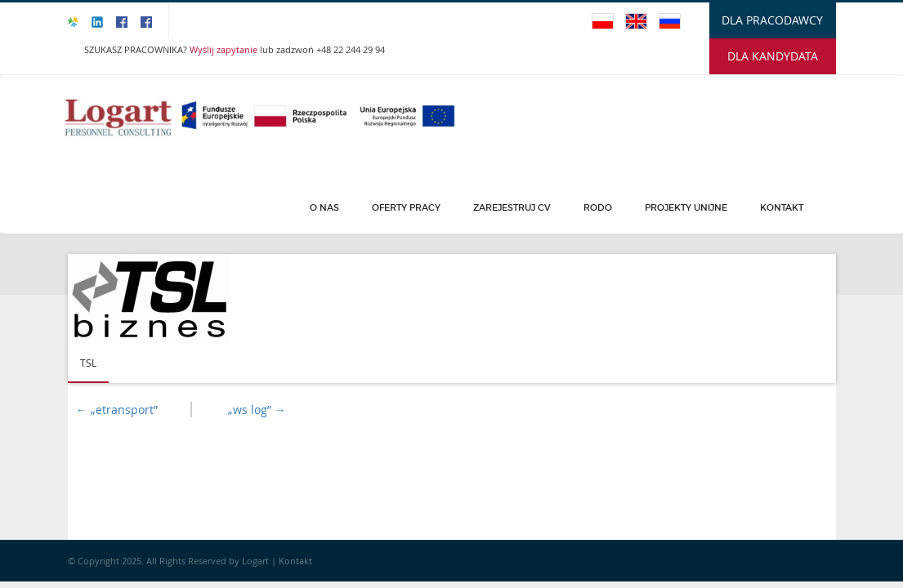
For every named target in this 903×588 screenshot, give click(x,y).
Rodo (598, 207)
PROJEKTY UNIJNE (686, 207)
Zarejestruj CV (512, 207)
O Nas (324, 207)
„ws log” (257, 410)
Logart (257, 561)
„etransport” (117, 410)
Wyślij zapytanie (225, 49)
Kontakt (782, 207)
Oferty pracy (406, 207)
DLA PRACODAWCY (772, 20)
